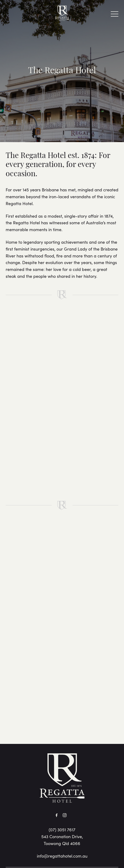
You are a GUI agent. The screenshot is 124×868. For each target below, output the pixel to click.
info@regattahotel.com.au (62, 856)
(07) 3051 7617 (62, 830)
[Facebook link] (57, 815)
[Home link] (62, 13)
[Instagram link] (65, 815)
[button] (115, 15)
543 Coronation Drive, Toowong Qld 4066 (62, 840)
